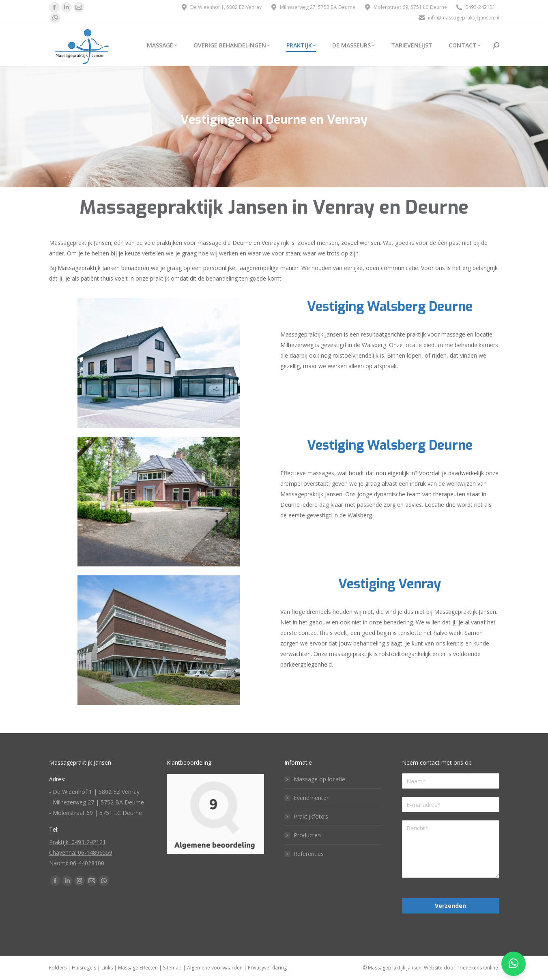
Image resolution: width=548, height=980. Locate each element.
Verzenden (450, 906)
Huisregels (84, 968)
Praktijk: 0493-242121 (77, 842)
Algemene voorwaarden (215, 968)
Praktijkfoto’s (311, 816)
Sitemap (172, 968)
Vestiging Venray (390, 584)
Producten (307, 835)
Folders (58, 968)
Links (107, 968)
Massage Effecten (138, 968)
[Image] (159, 363)
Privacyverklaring (267, 968)
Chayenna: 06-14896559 (81, 852)
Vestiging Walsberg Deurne (390, 307)
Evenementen (312, 798)
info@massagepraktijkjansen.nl (459, 18)
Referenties (309, 854)
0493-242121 (475, 7)
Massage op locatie (319, 779)
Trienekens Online (477, 968)
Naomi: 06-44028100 (77, 863)
